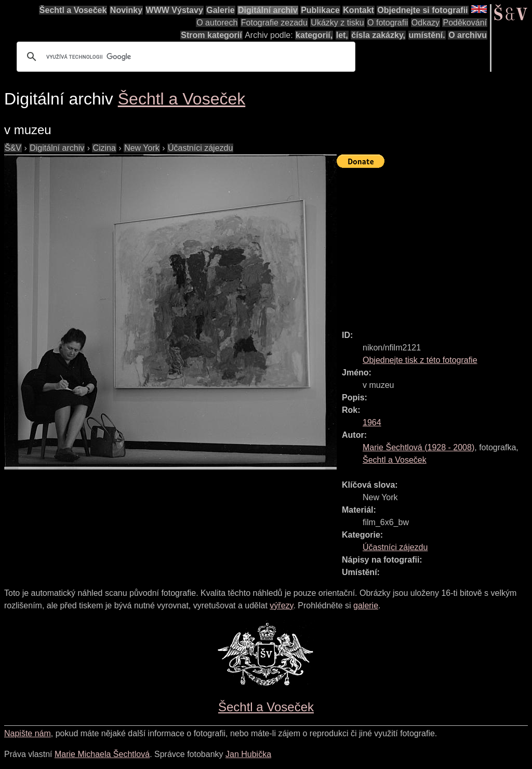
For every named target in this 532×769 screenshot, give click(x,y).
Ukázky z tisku (337, 23)
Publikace (320, 10)
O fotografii (388, 23)
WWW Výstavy (175, 10)
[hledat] (184, 57)
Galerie (220, 10)
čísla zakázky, (378, 35)
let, (342, 35)
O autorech (217, 23)
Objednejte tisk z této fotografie (420, 360)
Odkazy (425, 23)
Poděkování (465, 23)
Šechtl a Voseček (73, 10)
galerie (366, 605)
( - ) (418, 447)
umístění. (427, 35)
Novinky (126, 10)
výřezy (281, 605)
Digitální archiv (268, 10)
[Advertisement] (434, 244)
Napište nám (28, 733)
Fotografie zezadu (274, 23)
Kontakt (358, 10)
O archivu (468, 35)
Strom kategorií (211, 35)
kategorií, (314, 35)
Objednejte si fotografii (422, 10)
